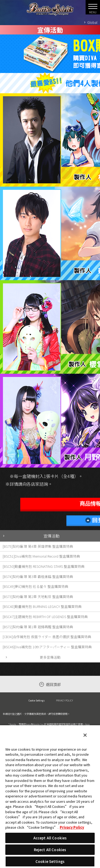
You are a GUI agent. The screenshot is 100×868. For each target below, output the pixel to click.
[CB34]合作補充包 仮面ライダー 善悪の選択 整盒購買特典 (47, 637)
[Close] (85, 735)
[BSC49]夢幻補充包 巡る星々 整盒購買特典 (35, 586)
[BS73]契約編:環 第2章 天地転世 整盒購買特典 (38, 597)
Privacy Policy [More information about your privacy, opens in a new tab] (72, 827)
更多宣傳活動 (50, 657)
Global (92, 22)
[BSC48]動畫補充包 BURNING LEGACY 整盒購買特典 (42, 606)
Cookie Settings (37, 700)
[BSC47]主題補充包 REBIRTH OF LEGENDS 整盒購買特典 (45, 617)
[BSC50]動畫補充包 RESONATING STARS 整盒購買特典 (44, 566)
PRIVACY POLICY (65, 700)
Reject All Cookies (50, 850)
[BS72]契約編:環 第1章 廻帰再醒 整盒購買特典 (38, 627)
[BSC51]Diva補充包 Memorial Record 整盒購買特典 (41, 556)
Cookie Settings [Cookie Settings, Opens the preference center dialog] (50, 861)
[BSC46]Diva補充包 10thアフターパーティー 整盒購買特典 (47, 647)
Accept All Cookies (50, 838)
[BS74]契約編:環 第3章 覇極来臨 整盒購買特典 (38, 576)
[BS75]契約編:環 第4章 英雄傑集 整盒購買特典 (38, 546)
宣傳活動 (51, 536)
